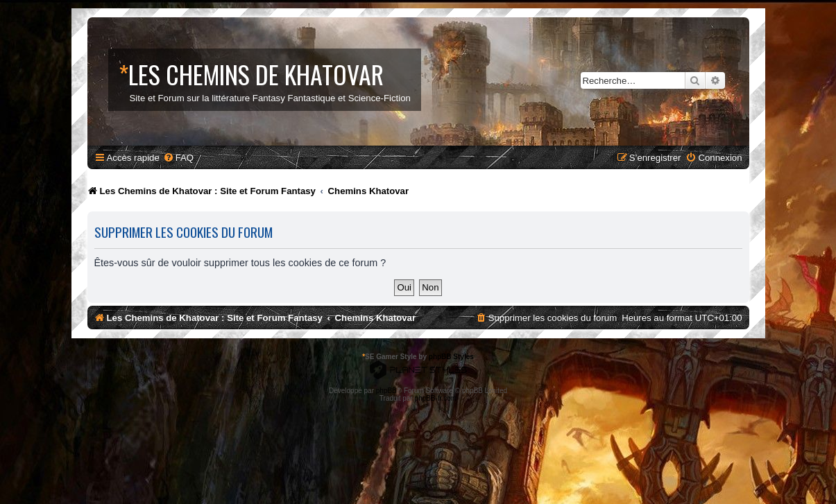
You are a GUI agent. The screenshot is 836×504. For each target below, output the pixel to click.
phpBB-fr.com (436, 398)
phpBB (386, 391)
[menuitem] (178, 158)
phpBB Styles (451, 357)
